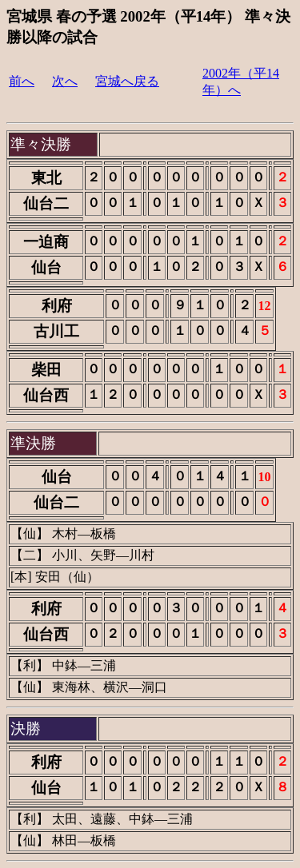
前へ (22, 81)
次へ (65, 81)
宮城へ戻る (127, 81)
